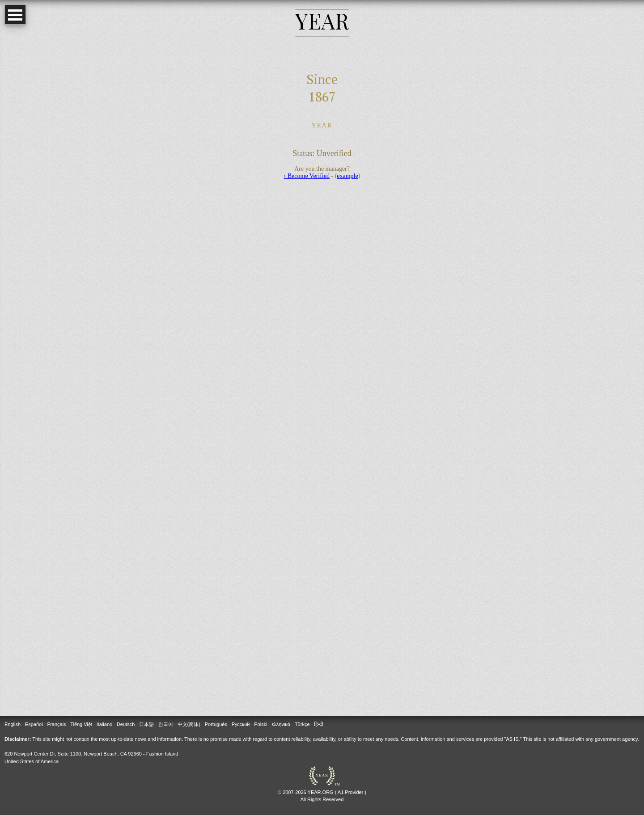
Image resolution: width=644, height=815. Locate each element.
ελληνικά (281, 724)
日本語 (146, 724)
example (347, 176)
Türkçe (302, 724)
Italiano (104, 724)
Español (34, 724)
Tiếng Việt (81, 724)
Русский (241, 724)
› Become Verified (307, 176)
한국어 (166, 724)
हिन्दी (319, 724)
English (13, 724)
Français (56, 724)
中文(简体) (189, 724)
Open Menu (15, 15)
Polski (261, 724)
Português (216, 724)
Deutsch (126, 724)
